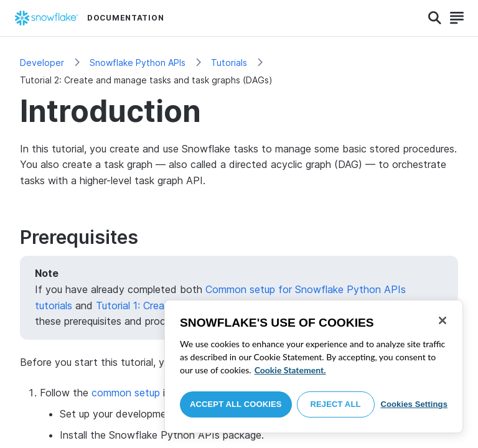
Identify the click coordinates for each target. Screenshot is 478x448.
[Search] (435, 18)
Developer (42, 63)
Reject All (336, 404)
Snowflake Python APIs (138, 63)
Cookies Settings (414, 404)
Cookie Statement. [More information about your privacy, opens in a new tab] (290, 370)
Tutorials (229, 63)
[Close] (443, 320)
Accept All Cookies (236, 404)
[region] (314, 366)
